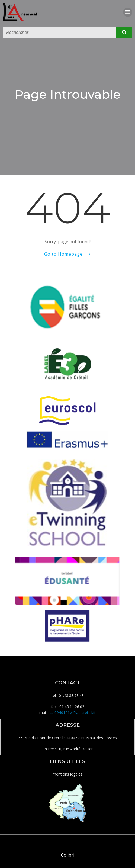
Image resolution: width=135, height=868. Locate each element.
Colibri (68, 855)
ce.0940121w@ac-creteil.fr (73, 713)
